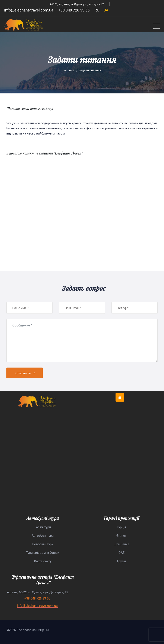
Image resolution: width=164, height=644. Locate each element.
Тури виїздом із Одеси (43, 553)
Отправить (26, 373)
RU (97, 10)
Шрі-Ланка (121, 544)
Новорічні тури (43, 544)
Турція (121, 527)
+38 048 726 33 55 (74, 10)
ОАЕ (122, 553)
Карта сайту (43, 561)
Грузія (121, 561)
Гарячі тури (43, 527)
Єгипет (121, 536)
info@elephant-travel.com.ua (29, 10)
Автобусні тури (43, 536)
